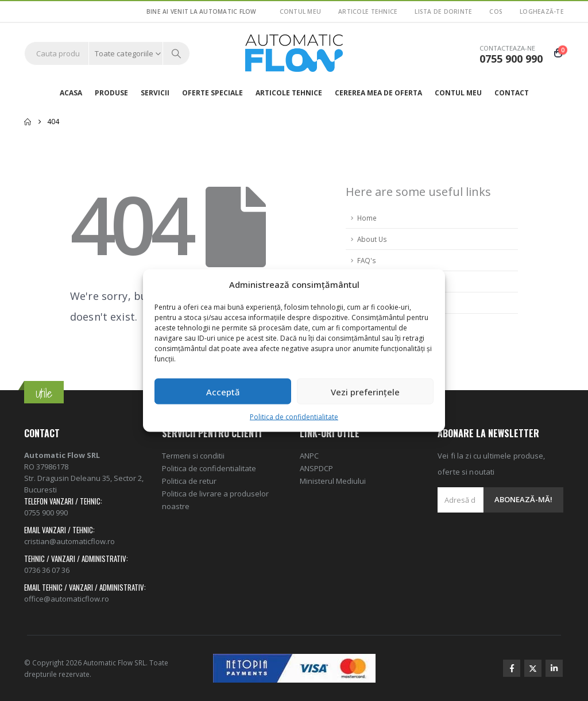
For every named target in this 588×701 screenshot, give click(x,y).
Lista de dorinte (443, 11)
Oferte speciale (212, 93)
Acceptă (223, 391)
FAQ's (367, 260)
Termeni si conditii (193, 456)
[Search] (176, 53)
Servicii (155, 93)
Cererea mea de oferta (378, 93)
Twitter (533, 668)
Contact (512, 93)
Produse (111, 93)
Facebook (512, 668)
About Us (372, 239)
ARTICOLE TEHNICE (368, 11)
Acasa (71, 93)
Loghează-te (542, 11)
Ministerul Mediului (333, 481)
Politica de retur (189, 481)
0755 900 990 (46, 513)
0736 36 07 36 (47, 570)
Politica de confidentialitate (294, 417)
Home (367, 218)
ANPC (309, 456)
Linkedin (554, 668)
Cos (496, 11)
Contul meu (301, 11)
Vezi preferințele (365, 391)
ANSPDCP (316, 468)
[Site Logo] (294, 53)
